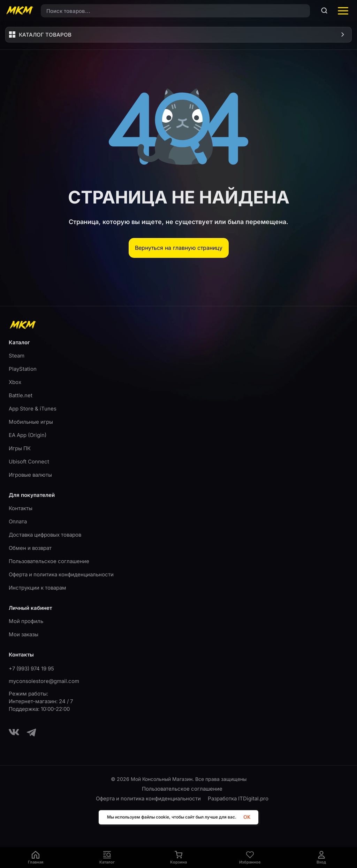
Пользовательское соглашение (49, 561)
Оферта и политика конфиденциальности (61, 574)
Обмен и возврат (30, 548)
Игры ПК (20, 448)
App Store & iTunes (33, 409)
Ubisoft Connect (29, 462)
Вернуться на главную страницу (179, 248)
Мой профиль (26, 621)
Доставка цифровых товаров (45, 535)
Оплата (18, 521)
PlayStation (23, 369)
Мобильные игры (31, 422)
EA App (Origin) (28, 435)
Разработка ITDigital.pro (238, 798)
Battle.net (21, 395)
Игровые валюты (30, 475)
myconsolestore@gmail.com (44, 681)
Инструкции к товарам (37, 588)
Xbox (15, 382)
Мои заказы (24, 634)
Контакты (21, 508)
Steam (17, 356)
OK (247, 817)
